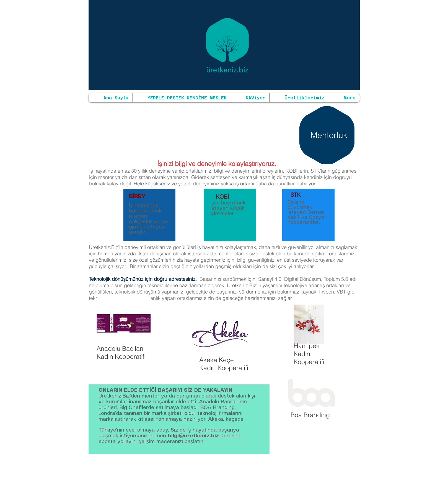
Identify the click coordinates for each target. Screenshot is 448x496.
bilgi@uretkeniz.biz (193, 436)
